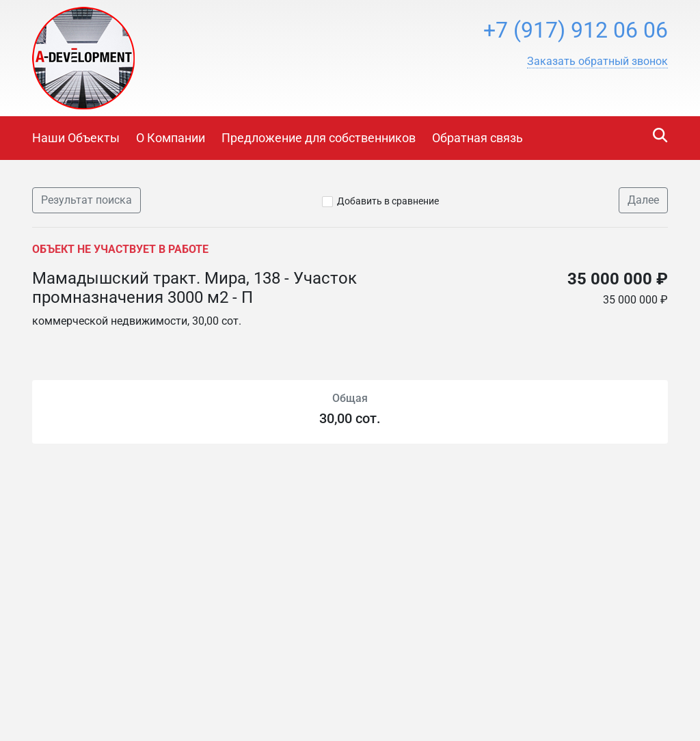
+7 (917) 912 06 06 (576, 30)
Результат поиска (86, 200)
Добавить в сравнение (388, 201)
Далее (643, 200)
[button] (597, 62)
